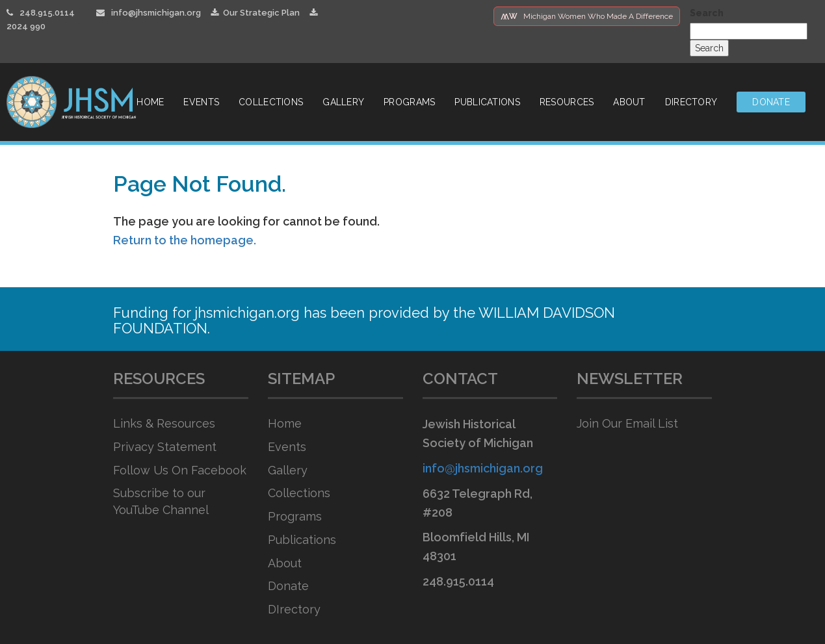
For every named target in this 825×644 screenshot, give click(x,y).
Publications (487, 102)
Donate (771, 102)
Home (150, 102)
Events (201, 102)
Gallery (343, 102)
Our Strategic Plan (255, 13)
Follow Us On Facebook (180, 470)
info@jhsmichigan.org (156, 13)
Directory (691, 102)
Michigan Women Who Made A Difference (587, 16)
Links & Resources (164, 423)
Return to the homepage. (185, 240)
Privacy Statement (165, 447)
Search (707, 13)
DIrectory (294, 609)
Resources (567, 102)
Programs (409, 102)
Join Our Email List (627, 423)
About (629, 102)
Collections (271, 102)
